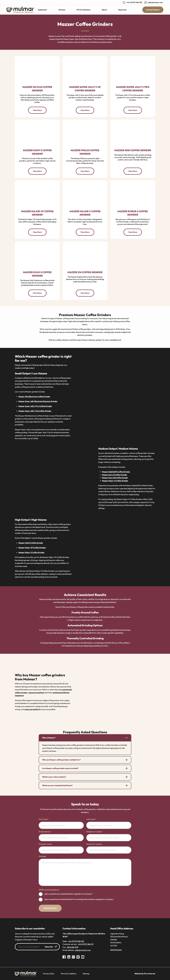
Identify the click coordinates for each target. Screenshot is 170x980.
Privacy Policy (49, 974)
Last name (91, 819)
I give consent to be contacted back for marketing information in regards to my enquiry (79, 899)
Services (62, 10)
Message (42, 856)
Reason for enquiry (94, 844)
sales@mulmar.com (154, 2)
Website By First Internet (145, 974)
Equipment (43, 10)
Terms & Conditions (69, 974)
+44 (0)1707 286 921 (86, 944)
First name (44, 819)
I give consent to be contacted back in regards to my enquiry (68, 894)
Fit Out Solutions (84, 10)
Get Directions (116, 950)
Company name (45, 844)
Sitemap (86, 974)
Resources (122, 10)
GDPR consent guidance (49, 890)
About (104, 10)
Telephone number (94, 832)
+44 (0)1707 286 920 (132, 2)
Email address (45, 832)
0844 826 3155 (73, 947)
